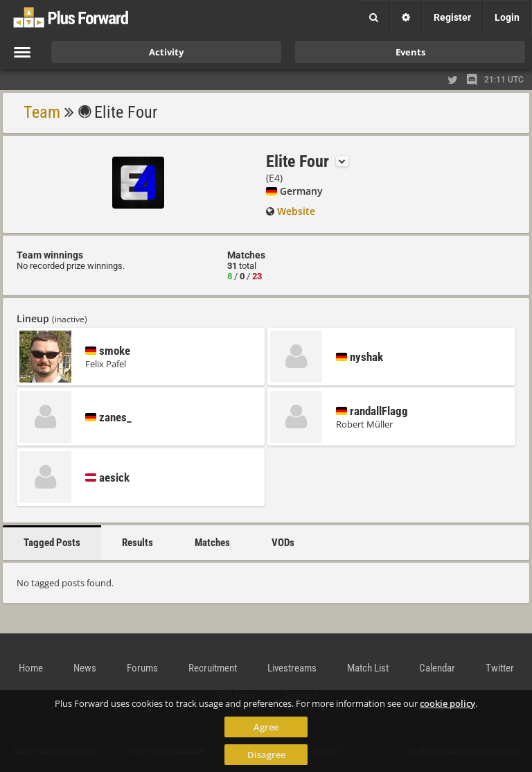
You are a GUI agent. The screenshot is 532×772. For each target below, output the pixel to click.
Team (42, 112)
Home (31, 668)
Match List (368, 668)
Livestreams (292, 668)
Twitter (500, 668)
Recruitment (213, 668)
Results (138, 543)
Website (296, 211)
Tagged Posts (52, 543)
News (85, 668)
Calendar (437, 668)
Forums (142, 668)
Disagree (266, 755)
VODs (283, 543)
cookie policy (447, 703)
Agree (266, 727)
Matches (212, 543)
